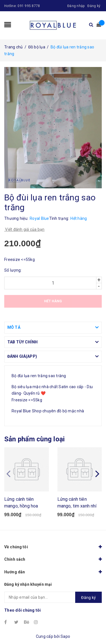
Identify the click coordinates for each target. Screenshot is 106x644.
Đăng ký (94, 6)
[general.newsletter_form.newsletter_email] (53, 597)
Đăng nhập (76, 6)
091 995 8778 (29, 6)
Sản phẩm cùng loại (34, 439)
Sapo (65, 636)
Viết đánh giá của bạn (24, 229)
